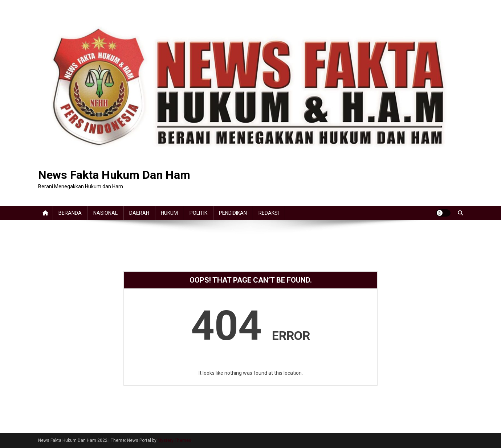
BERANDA (70, 213)
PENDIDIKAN (233, 213)
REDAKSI (269, 213)
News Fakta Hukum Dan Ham (114, 175)
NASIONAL (105, 213)
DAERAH (139, 213)
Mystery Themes (174, 440)
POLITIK (198, 213)
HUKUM (169, 213)
